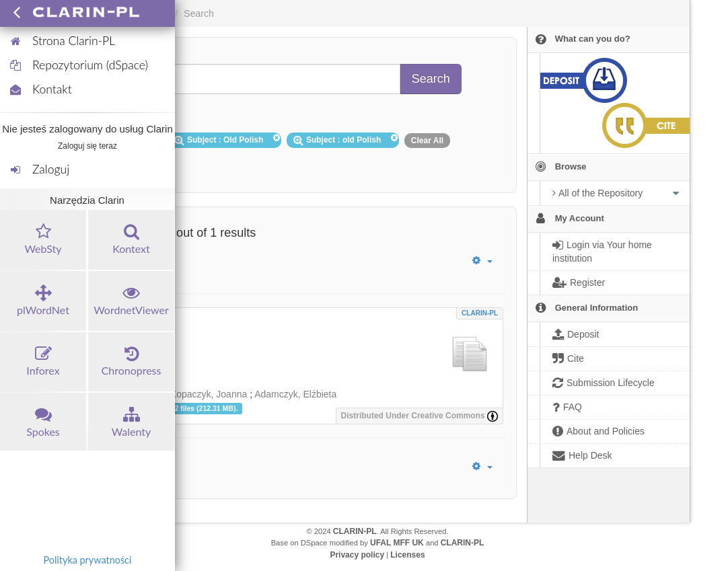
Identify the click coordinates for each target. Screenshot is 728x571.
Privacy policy (357, 555)
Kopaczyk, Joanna (209, 394)
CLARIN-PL (480, 313)
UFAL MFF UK (397, 543)
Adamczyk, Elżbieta (295, 394)
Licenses (407, 555)
